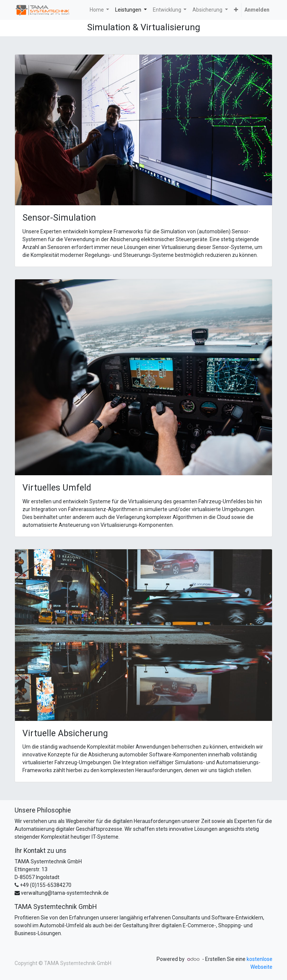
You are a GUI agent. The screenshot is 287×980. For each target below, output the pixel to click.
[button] (236, 10)
